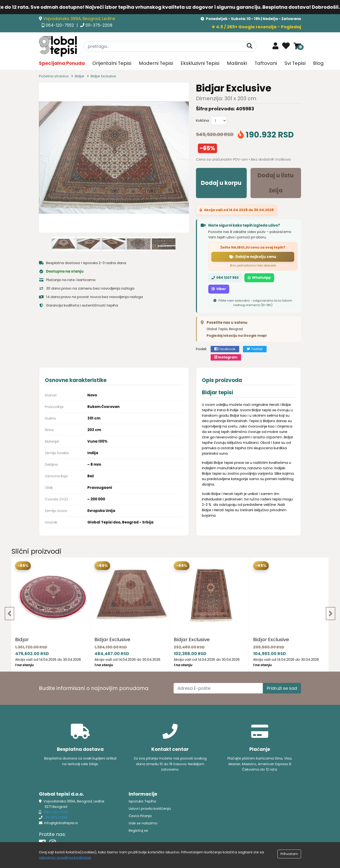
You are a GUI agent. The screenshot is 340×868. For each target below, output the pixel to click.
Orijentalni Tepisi (112, 63)
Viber (219, 289)
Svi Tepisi (295, 63)
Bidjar (22, 640)
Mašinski (237, 63)
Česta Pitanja (140, 816)
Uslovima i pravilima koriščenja (65, 858)
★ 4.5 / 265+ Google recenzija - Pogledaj (256, 27)
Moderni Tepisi (156, 63)
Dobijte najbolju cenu (253, 257)
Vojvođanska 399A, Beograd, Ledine (79, 19)
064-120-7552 (60, 25)
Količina (202, 120)
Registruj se (138, 831)
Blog (318, 63)
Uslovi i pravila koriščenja (150, 809)
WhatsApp (259, 278)
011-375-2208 (99, 25)
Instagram (226, 357)
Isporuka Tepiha (142, 801)
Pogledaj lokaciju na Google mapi (237, 336)
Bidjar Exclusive (112, 640)
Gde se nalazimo (143, 823)
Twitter (255, 349)
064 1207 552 (225, 278)
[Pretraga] (250, 46)
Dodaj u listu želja (276, 183)
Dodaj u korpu (221, 183)
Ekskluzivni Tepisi (200, 63)
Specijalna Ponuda (62, 63)
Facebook (225, 349)
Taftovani (266, 63)
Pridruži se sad (282, 688)
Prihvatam (289, 854)
